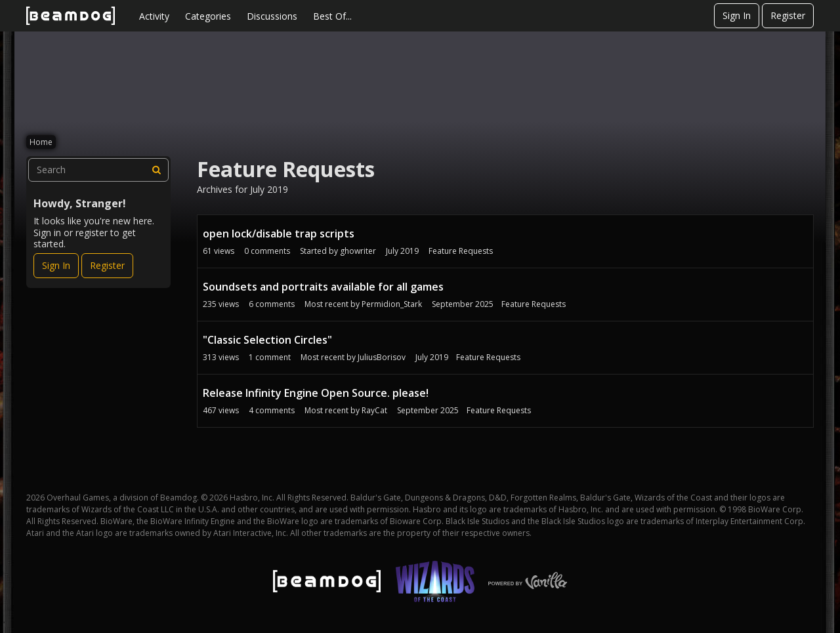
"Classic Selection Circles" (267, 340)
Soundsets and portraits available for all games (323, 287)
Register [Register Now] (107, 265)
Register (788, 15)
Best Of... (332, 16)
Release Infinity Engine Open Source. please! (316, 393)
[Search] (157, 170)
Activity (154, 16)
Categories (208, 16)
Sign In (737, 15)
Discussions (272, 16)
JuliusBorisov (382, 357)
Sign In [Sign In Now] (56, 265)
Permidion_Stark (392, 304)
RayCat (374, 410)
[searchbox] (98, 170)
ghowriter (358, 251)
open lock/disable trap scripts (279, 234)
